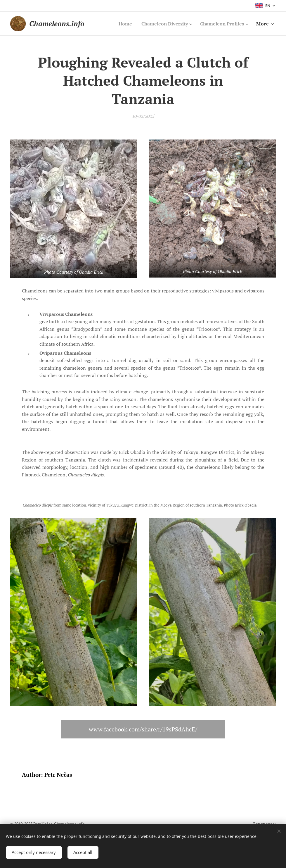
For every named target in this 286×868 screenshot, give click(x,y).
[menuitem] (118, 24)
